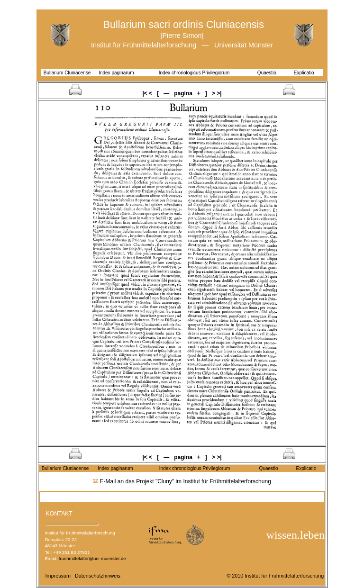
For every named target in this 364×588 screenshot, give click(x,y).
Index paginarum (116, 73)
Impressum (58, 576)
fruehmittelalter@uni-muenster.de (92, 558)
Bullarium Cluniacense (67, 73)
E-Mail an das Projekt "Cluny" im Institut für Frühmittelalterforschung (186, 481)
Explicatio (304, 73)
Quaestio (267, 73)
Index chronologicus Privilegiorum (194, 73)
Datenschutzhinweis (98, 576)
